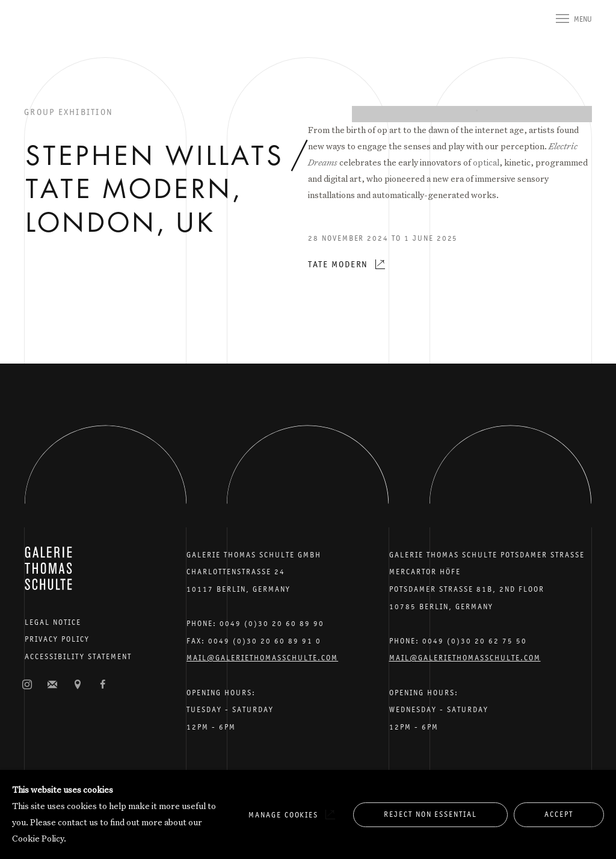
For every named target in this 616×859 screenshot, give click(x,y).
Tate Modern (338, 264)
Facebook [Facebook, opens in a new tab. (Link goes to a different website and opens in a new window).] (103, 685)
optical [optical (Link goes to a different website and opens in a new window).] (486, 163)
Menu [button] (583, 19)
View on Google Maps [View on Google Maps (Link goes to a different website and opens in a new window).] (78, 685)
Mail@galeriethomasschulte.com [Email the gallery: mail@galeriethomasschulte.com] (262, 658)
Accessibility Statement (78, 656)
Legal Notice (53, 622)
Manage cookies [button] (283, 815)
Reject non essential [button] (430, 814)
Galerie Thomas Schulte (48, 36)
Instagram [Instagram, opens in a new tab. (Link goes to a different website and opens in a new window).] (27, 685)
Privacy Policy (57, 639)
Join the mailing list (52, 685)
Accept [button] (559, 814)
